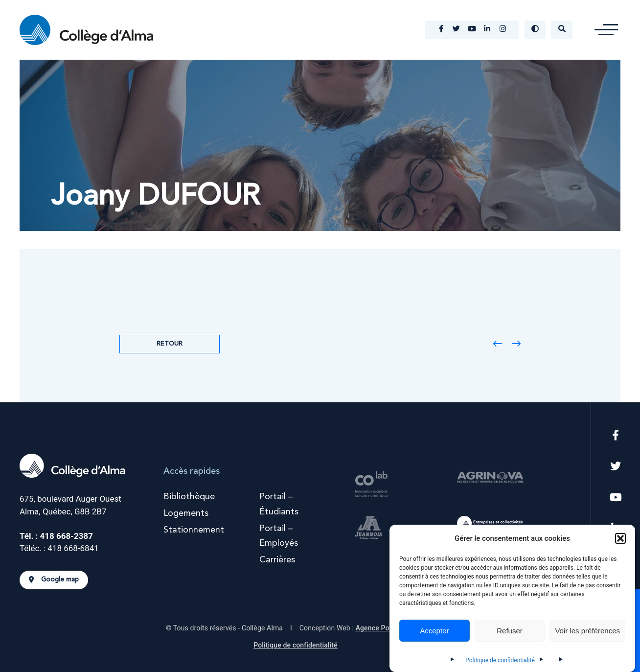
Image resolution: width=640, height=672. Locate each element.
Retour (170, 344)
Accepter (434, 631)
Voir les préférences (587, 631)
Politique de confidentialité (500, 660)
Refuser (510, 631)
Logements (186, 513)
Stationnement (194, 530)
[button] (620, 538)
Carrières (277, 560)
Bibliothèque (189, 497)
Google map (54, 580)
